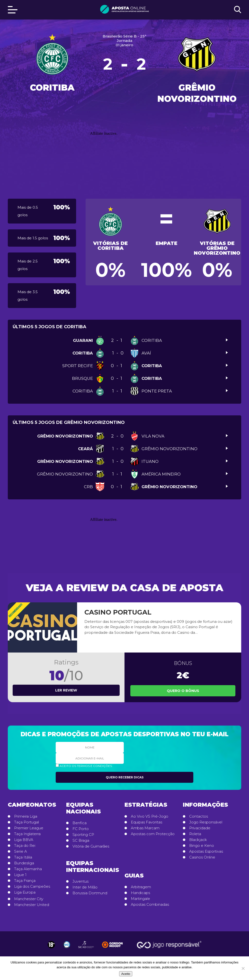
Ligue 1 (20, 875)
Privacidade (200, 828)
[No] (243, 968)
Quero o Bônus (183, 691)
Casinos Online (202, 857)
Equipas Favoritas (147, 822)
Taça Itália (23, 857)
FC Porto (81, 829)
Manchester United (32, 905)
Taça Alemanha (28, 869)
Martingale (140, 899)
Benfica (80, 823)
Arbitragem (141, 887)
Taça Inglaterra (27, 834)
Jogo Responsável (206, 822)
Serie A (21, 851)
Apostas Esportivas (206, 851)
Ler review (66, 690)
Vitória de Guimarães (91, 846)
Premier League (29, 828)
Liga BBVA (24, 840)
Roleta (195, 834)
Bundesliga (24, 863)
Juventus (80, 881)
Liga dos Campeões (32, 887)
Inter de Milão (85, 887)
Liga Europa (25, 892)
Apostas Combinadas (150, 905)
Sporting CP (83, 835)
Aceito (126, 974)
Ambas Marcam (145, 828)
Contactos (199, 816)
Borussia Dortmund (90, 893)
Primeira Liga (26, 816)
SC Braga (81, 840)
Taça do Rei (25, 846)
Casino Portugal (118, 612)
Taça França (25, 881)
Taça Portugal (27, 822)
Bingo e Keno (202, 846)
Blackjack (198, 840)
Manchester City (29, 899)
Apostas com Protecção (153, 834)
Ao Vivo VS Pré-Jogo (150, 816)
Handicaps (140, 893)
